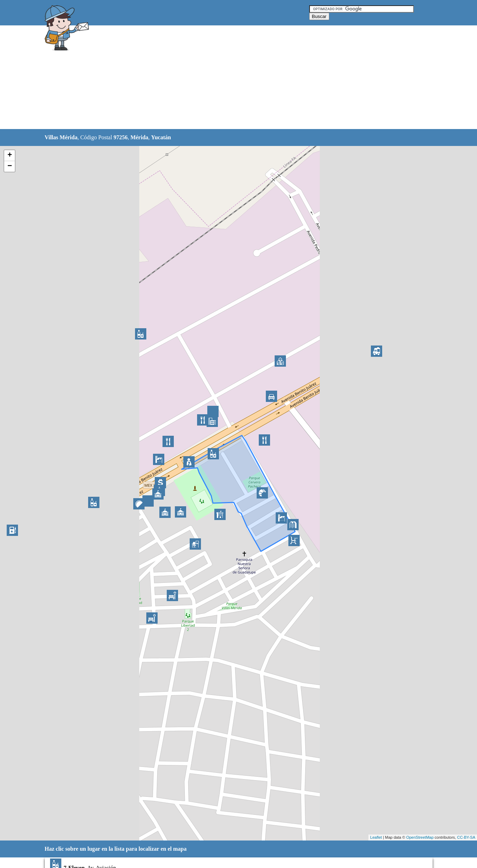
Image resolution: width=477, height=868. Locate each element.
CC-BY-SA (466, 837)
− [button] (10, 166)
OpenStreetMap (420, 837)
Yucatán (161, 137)
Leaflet (376, 837)
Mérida (139, 137)
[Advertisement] (221, 78)
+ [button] (10, 155)
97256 (121, 137)
